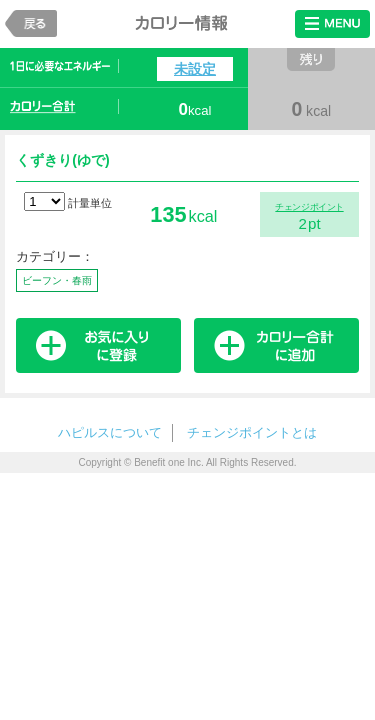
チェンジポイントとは (252, 432)
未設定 (195, 69)
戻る (31, 23)
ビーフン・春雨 (57, 280)
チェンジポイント (309, 207)
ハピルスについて (110, 432)
